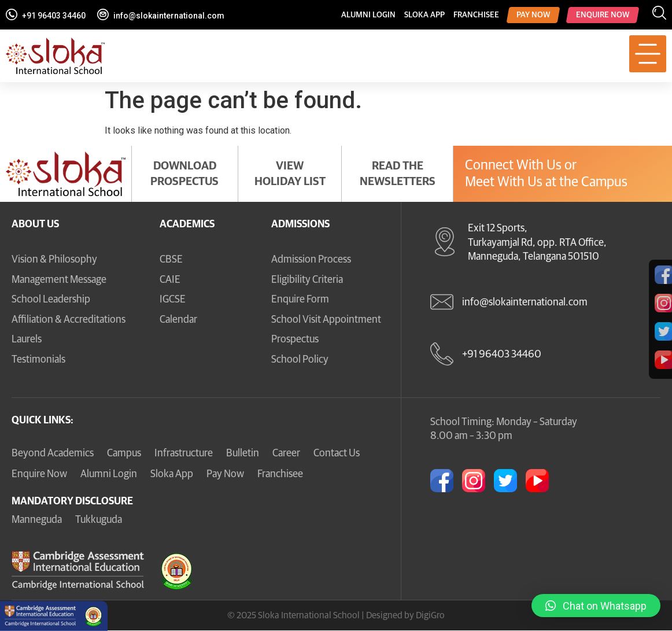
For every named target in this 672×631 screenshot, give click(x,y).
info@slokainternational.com (169, 16)
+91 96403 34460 (54, 16)
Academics (187, 224)
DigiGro (430, 615)
